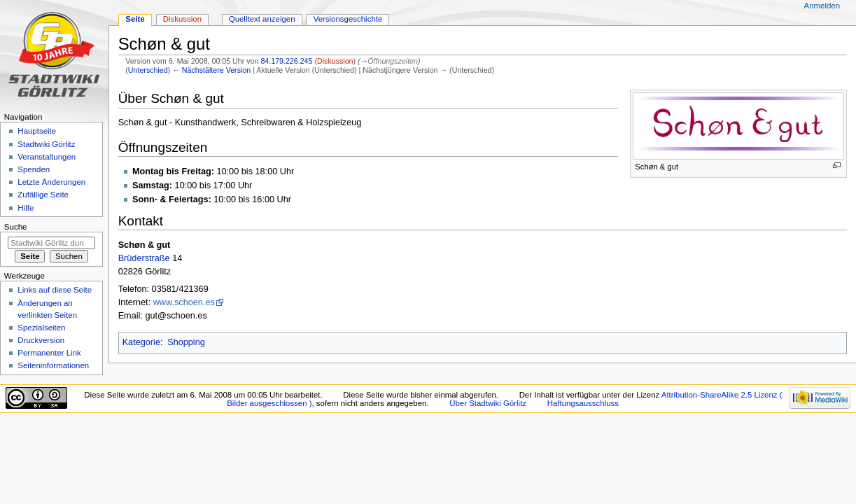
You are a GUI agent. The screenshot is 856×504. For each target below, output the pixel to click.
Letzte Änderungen (51, 182)
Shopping (186, 342)
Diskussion (335, 61)
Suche (16, 227)
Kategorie (141, 342)
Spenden (34, 169)
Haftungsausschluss (583, 403)
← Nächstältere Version (211, 70)
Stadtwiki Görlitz (46, 144)
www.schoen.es (184, 302)
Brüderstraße (144, 258)
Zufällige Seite (43, 195)
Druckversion (41, 340)
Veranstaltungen (47, 157)
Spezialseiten (41, 328)
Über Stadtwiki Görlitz (488, 403)
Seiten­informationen (53, 365)
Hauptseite (37, 131)
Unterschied (148, 70)
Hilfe (26, 208)
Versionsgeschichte (348, 19)
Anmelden (822, 6)
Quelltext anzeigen (262, 19)
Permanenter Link (49, 353)
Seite (135, 19)
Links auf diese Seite (55, 290)
